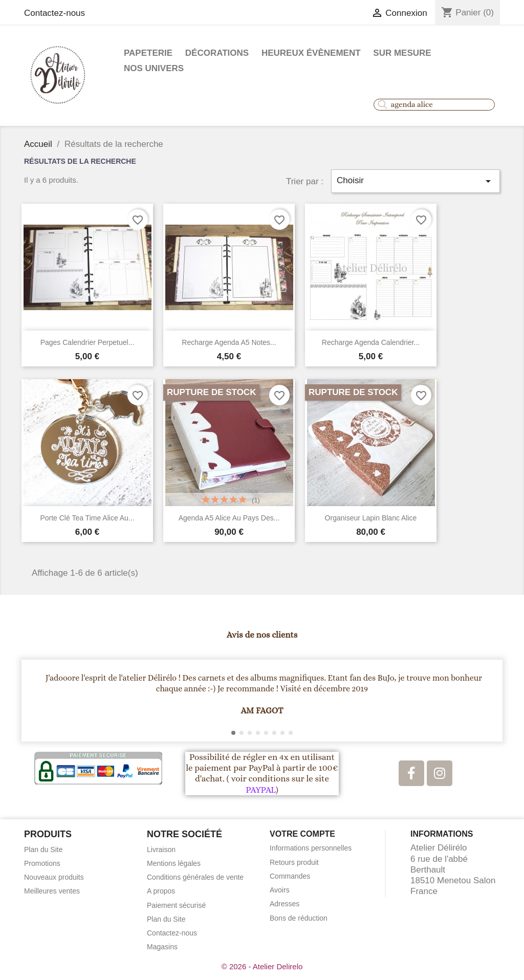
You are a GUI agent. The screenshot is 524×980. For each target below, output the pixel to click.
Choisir (416, 181)
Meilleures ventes (52, 891)
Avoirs (280, 890)
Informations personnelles (311, 848)
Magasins (162, 947)
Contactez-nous (54, 13)
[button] (34, 700)
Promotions (42, 863)
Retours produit (294, 862)
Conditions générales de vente (195, 877)
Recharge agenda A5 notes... (229, 342)
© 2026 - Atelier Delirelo (262, 966)
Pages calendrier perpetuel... (88, 342)
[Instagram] (440, 773)
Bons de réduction (299, 918)
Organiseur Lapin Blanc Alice (371, 518)
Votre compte (302, 834)
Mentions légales (174, 863)
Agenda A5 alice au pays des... (229, 518)
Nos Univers (154, 68)
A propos (161, 891)
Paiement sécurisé (176, 905)
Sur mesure (402, 53)
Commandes (290, 876)
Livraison (161, 850)
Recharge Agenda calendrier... (371, 342)
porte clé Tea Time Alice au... (87, 518)
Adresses (285, 904)
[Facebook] (411, 773)
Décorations (217, 53)
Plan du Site (43, 850)
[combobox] (434, 105)
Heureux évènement (311, 53)
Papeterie (148, 53)
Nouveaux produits (54, 877)
